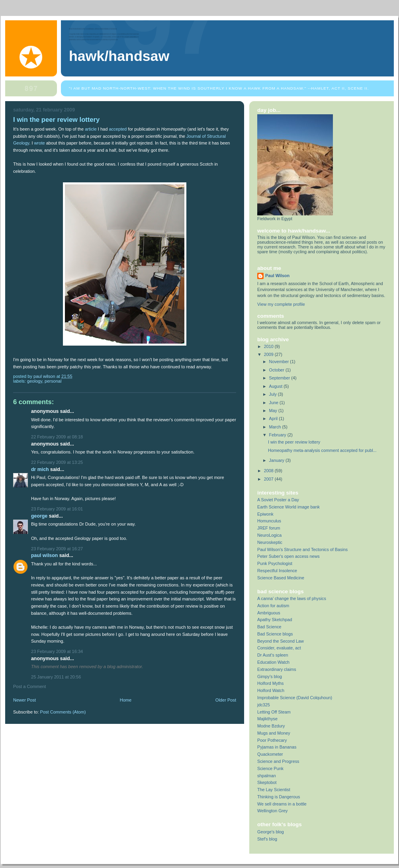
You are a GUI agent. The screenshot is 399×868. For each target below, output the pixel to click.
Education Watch (273, 662)
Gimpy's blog (270, 676)
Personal (53, 381)
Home (126, 700)
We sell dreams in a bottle (282, 804)
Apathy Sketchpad (275, 620)
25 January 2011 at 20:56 (56, 677)
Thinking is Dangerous (279, 797)
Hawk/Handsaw (119, 56)
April (274, 418)
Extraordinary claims (277, 669)
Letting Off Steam (274, 712)
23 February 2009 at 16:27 (57, 549)
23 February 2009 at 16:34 (57, 651)
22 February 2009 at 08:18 (57, 437)
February (278, 435)
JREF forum (269, 528)
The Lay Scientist (274, 790)
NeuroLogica (269, 535)
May (274, 411)
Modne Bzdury (271, 726)
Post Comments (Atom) (63, 712)
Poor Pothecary (272, 740)
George (39, 516)
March (276, 427)
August (277, 386)
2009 (269, 354)
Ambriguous (269, 613)
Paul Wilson (44, 555)
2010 (269, 346)
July (274, 394)
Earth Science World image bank (288, 507)
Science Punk (270, 768)
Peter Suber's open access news (288, 556)
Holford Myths (271, 683)
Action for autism (273, 606)
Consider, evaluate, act (279, 648)
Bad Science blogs (275, 634)
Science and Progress (278, 761)
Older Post (226, 700)
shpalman (267, 776)
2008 (269, 471)
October (277, 370)
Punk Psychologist (275, 563)
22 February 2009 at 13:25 (57, 462)
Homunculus (269, 521)
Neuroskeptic (270, 542)
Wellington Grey (273, 811)
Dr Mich (40, 469)
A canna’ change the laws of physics (292, 598)
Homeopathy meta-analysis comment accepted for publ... (322, 450)
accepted (118, 129)
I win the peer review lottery (294, 442)
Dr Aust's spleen (273, 655)
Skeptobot (267, 782)
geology (35, 381)
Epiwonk (265, 514)
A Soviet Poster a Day (278, 500)
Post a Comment (29, 686)
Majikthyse (267, 719)
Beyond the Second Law (281, 641)
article (91, 129)
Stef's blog (267, 839)
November (280, 362)
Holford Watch (271, 690)
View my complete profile (281, 304)
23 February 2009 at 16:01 (57, 509)
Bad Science (269, 627)
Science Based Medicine (281, 578)
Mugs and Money (274, 733)
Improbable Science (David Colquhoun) (295, 698)
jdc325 (264, 705)
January (277, 460)
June (274, 403)
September (280, 378)
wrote (40, 143)
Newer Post (24, 700)
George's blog (271, 832)
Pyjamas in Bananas (277, 747)
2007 (269, 479)
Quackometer (270, 754)
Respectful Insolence (277, 571)
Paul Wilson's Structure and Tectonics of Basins (302, 549)
